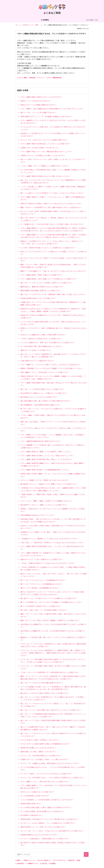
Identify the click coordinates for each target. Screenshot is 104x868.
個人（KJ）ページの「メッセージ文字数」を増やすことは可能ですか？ (47, 283)
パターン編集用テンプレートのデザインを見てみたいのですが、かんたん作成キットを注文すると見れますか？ (53, 122)
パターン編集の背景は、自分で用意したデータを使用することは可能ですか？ (49, 279)
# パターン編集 (22, 78)
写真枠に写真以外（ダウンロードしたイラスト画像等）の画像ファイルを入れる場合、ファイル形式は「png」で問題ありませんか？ (53, 377)
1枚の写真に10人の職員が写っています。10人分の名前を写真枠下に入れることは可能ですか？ (53, 626)
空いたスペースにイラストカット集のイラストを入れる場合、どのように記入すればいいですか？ (54, 259)
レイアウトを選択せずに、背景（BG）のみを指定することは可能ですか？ (48, 342)
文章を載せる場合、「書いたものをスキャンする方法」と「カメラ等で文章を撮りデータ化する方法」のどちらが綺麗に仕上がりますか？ (53, 520)
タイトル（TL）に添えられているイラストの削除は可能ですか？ (44, 140)
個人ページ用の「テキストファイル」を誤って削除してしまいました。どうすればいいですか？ (53, 161)
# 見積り (18, 860)
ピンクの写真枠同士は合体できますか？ (35, 796)
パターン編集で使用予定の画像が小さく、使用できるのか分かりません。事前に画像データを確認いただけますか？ (53, 465)
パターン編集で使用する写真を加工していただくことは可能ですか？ (46, 144)
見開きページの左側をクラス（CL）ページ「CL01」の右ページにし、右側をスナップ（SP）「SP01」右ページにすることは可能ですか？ (52, 242)
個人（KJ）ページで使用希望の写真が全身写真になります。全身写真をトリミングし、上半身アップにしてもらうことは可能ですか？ (53, 715)
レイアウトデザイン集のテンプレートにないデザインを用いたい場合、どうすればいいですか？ (53, 429)
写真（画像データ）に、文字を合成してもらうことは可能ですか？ (45, 372)
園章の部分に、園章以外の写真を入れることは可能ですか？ (42, 287)
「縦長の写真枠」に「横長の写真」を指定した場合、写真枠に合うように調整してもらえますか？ (53, 496)
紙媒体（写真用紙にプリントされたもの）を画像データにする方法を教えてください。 (52, 368)
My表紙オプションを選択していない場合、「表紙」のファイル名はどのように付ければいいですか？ (53, 533)
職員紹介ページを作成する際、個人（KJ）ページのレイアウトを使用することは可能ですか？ (53, 639)
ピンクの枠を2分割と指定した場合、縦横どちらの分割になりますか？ (46, 807)
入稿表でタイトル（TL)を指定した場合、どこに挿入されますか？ (44, 759)
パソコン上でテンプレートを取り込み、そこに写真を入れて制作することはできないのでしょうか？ (53, 128)
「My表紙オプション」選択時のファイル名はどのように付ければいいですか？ (49, 539)
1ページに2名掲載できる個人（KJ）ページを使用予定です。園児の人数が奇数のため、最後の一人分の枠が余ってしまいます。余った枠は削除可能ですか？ (53, 688)
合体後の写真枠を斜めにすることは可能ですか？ (38, 298)
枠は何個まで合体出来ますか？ (32, 815)
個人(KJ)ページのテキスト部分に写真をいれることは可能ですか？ (45, 693)
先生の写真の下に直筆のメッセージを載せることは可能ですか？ (44, 393)
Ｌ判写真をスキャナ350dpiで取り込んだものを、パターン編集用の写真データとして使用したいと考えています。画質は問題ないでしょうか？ (53, 489)
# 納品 (78, 860)
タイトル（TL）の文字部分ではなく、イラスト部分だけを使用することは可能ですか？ (52, 778)
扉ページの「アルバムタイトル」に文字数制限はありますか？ (43, 580)
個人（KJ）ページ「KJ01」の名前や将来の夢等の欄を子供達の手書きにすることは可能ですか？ (53, 722)
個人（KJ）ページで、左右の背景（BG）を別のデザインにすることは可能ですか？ (51, 710)
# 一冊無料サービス (32, 863)
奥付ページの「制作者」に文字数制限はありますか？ (40, 588)
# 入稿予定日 (20, 863)
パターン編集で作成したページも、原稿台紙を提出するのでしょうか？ (46, 151)
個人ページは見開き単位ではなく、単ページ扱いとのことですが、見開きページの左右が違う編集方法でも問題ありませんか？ (53, 728)
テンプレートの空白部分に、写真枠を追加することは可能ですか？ (45, 839)
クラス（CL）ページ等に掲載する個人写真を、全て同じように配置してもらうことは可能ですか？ (53, 667)
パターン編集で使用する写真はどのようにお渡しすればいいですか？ (46, 176)
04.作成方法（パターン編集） (69, 20)
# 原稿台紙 (32, 78)
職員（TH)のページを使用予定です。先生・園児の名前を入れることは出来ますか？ (51, 207)
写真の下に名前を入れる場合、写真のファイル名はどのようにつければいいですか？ (51, 203)
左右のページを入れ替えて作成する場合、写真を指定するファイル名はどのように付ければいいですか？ (53, 527)
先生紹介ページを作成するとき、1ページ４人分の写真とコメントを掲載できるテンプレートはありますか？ (53, 135)
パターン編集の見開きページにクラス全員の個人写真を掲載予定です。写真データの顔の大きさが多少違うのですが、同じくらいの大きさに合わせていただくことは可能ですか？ (54, 229)
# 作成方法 (71, 860)
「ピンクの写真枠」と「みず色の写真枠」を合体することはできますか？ (47, 800)
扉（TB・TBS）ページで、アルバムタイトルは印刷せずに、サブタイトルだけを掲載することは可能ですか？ (53, 410)
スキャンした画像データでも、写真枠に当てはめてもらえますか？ (45, 480)
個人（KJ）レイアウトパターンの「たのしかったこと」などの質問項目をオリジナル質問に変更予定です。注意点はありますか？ (53, 181)
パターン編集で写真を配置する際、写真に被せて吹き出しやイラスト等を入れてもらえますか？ (54, 384)
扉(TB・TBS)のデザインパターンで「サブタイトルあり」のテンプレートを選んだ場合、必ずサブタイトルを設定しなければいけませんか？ (53, 593)
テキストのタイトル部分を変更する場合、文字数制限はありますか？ (46, 744)
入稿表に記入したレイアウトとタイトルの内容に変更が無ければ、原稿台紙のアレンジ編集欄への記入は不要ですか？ (53, 303)
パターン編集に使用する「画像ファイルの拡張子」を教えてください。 (46, 452)
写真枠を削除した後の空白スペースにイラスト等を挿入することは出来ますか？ (50, 819)
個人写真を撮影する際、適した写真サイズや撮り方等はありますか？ (46, 401)
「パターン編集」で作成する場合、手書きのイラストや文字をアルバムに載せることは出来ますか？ (53, 416)
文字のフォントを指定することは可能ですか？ (37, 792)
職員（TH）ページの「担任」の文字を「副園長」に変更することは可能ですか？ (50, 620)
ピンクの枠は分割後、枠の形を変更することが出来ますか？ (42, 811)
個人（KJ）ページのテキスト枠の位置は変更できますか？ (42, 683)
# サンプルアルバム (59, 860)
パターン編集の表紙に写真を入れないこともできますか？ (41, 97)
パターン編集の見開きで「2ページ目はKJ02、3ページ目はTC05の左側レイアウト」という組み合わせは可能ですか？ (54, 787)
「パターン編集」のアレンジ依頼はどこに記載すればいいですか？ (45, 166)
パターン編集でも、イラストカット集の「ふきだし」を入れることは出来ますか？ (50, 365)
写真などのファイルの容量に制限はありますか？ (38, 105)
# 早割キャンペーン (29, 860)
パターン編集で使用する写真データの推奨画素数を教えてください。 (45, 470)
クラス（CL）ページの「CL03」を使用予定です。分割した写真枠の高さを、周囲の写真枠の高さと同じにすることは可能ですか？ (53, 645)
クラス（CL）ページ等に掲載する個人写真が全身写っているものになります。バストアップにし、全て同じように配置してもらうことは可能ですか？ (53, 661)
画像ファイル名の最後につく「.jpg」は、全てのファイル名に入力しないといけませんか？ (54, 271)
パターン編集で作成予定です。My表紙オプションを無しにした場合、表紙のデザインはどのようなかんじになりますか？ (53, 554)
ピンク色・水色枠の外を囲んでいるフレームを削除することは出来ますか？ (48, 248)
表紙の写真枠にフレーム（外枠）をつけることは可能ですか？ (43, 827)
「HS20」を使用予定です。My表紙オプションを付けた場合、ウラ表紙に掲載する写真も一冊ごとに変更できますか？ (53, 568)
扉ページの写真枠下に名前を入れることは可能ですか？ (41, 606)
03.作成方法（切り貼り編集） (47, 20)
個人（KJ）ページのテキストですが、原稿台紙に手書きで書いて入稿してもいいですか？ (53, 294)
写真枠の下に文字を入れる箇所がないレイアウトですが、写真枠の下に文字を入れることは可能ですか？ (53, 316)
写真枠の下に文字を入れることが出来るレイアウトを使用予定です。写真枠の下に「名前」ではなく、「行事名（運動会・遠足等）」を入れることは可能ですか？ (54, 310)
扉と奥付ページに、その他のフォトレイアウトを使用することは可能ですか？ (49, 598)
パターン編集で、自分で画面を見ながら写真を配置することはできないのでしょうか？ (52, 109)
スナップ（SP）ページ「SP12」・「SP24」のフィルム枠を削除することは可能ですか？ (52, 831)
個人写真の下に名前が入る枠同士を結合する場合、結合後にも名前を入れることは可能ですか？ (53, 844)
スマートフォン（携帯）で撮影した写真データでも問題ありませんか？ (46, 501)
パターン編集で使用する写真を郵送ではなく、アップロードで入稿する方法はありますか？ (52, 548)
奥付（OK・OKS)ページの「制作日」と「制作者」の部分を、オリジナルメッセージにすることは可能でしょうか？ (54, 219)
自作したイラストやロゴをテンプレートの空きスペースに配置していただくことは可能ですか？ (54, 253)
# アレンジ (41, 78)
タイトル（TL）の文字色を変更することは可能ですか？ (41, 756)
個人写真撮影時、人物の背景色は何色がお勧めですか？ (41, 405)
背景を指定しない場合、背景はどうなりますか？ (38, 752)
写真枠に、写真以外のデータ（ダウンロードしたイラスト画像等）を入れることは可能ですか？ (53, 510)
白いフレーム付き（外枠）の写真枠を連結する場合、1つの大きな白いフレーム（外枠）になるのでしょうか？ (53, 213)
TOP (17, 25)
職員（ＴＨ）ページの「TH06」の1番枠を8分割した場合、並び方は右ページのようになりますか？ (53, 615)
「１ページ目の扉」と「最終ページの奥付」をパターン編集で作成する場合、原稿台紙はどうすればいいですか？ (53, 188)
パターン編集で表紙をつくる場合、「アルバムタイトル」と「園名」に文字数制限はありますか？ (53, 198)
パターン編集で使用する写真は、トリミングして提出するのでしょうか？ (47, 455)
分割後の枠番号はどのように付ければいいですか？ (39, 835)
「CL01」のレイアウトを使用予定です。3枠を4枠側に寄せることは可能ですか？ (50, 672)
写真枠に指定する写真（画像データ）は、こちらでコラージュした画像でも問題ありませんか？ (53, 475)
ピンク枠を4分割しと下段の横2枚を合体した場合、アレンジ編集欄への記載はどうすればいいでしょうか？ (53, 171)
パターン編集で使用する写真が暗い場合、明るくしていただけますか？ (46, 459)
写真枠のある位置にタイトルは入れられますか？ (38, 748)
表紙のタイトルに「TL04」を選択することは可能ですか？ (42, 559)
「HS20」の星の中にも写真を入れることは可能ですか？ (41, 339)
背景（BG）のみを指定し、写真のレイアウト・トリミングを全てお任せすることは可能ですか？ (53, 423)
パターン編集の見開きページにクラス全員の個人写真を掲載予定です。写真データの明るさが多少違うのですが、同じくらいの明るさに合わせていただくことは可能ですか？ (54, 236)
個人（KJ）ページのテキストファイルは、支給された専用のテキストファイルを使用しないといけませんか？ (53, 735)
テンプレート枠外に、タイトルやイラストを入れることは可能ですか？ (46, 774)
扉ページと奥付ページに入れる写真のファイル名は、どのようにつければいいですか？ (52, 193)
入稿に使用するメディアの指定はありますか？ (37, 361)
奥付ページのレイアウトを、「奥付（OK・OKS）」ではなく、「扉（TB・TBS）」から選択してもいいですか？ (54, 575)
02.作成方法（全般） (28, 20)
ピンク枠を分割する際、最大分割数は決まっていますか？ (41, 346)
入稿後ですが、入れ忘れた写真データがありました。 (40, 148)
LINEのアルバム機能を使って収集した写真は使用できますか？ (43, 335)
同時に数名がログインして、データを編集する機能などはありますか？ (46, 116)
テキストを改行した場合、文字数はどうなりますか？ (40, 740)
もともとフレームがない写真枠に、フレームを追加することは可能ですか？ (48, 823)
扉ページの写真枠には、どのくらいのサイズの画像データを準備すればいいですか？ (51, 602)
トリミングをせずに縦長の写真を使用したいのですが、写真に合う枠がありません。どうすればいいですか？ (53, 323)
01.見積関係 (15, 20)
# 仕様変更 (52, 863)
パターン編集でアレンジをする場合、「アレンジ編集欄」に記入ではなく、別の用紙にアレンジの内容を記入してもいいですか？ (53, 436)
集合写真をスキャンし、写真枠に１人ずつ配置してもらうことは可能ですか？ (49, 484)
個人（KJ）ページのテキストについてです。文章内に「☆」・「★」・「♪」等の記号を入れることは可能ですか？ (53, 705)
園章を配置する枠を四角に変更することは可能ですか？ (41, 290)
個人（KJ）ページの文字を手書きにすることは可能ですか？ (43, 389)
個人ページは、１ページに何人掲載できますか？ (38, 112)
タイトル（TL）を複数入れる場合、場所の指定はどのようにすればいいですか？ (50, 763)
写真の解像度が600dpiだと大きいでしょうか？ (38, 515)
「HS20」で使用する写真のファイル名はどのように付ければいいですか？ (48, 563)
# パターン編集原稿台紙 (54, 78)
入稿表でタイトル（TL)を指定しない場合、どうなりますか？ (43, 155)
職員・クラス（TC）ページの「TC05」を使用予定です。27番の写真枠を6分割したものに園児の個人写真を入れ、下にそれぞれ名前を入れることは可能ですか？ (53, 678)
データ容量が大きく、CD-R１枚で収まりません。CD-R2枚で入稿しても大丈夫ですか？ (52, 224)
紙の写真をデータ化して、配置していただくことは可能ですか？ (44, 505)
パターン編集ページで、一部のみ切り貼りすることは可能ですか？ (45, 781)
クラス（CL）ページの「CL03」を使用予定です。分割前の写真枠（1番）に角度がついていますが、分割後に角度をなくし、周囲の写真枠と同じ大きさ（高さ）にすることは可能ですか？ (53, 653)
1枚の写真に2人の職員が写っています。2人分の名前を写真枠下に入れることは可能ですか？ (53, 632)
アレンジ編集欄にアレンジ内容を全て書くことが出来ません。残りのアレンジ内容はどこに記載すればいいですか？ (53, 446)
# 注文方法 (43, 863)
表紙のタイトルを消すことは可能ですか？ (36, 350)
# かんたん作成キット (44, 860)
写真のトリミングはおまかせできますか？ (36, 101)
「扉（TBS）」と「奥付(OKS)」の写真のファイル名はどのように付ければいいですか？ (52, 542)
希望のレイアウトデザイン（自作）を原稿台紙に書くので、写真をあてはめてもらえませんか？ (54, 329)
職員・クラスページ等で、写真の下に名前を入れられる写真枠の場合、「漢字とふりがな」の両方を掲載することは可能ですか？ (54, 266)
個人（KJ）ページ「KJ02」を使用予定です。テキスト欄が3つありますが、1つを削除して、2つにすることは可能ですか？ (53, 698)
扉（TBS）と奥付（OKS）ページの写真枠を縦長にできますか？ (44, 610)
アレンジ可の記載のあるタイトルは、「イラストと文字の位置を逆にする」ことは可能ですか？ (53, 768)
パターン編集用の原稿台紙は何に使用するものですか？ (41, 441)
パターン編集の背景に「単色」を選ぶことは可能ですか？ (41, 275)
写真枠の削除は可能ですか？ (31, 804)
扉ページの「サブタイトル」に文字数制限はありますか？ (42, 584)
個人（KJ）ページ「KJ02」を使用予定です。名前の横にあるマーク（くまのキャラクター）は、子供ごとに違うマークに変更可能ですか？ (54, 355)
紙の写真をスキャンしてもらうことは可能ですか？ (39, 397)
